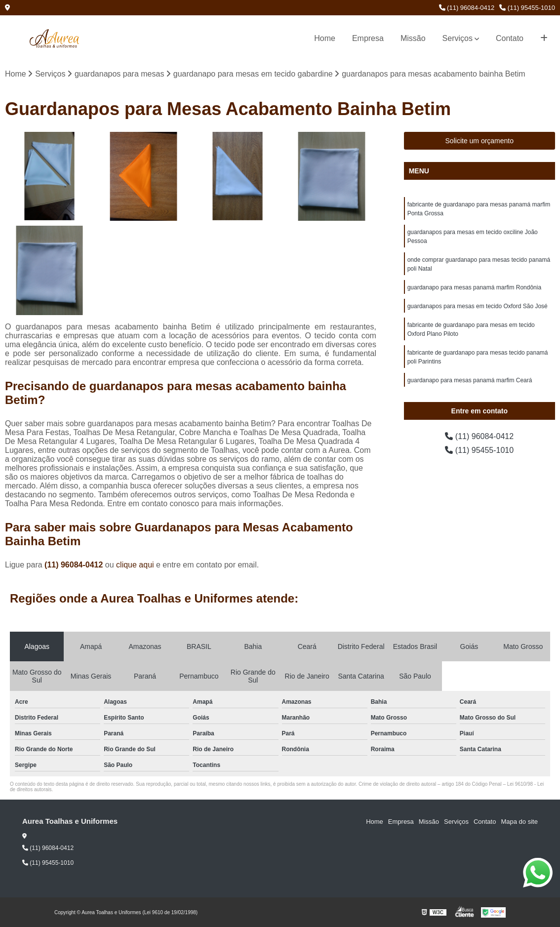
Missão (413, 38)
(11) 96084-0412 (467, 8)
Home (325, 38)
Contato (510, 38)
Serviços (458, 38)
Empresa (368, 38)
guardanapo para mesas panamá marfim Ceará (470, 380)
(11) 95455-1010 (527, 8)
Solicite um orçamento (480, 141)
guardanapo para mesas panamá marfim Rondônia (475, 287)
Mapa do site (519, 822)
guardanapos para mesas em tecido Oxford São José (478, 306)
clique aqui (135, 565)
